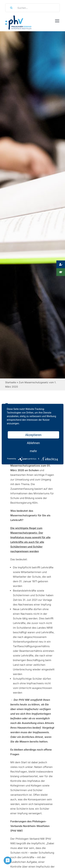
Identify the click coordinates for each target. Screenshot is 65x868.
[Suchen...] (32, 8)
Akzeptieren (33, 435)
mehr (33, 451)
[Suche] (10, 8)
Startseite (11, 382)
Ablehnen (33, 443)
